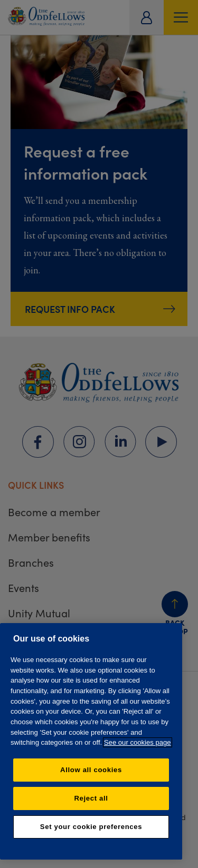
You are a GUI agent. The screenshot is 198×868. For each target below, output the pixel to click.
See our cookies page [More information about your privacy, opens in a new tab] (138, 742)
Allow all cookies (91, 770)
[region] (91, 741)
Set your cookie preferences (91, 827)
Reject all (91, 798)
